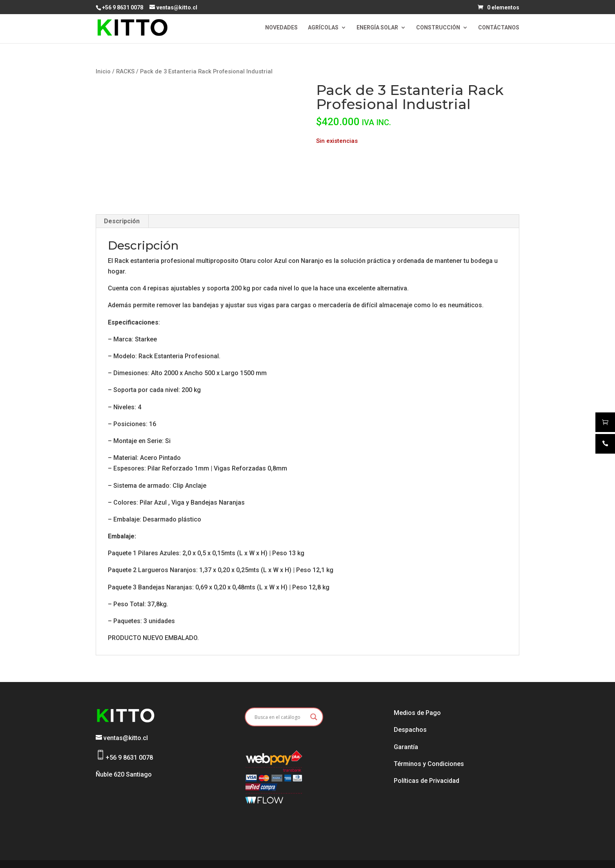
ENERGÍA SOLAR (377, 28)
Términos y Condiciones (429, 764)
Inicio (103, 71)
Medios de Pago (417, 713)
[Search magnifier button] (314, 717)
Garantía (406, 747)
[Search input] (280, 717)
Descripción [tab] (122, 221)
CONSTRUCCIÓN (438, 28)
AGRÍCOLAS (323, 28)
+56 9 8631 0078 (123, 7)
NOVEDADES (281, 28)
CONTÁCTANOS (499, 28)
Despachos (410, 730)
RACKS (125, 71)
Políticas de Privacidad (427, 781)
